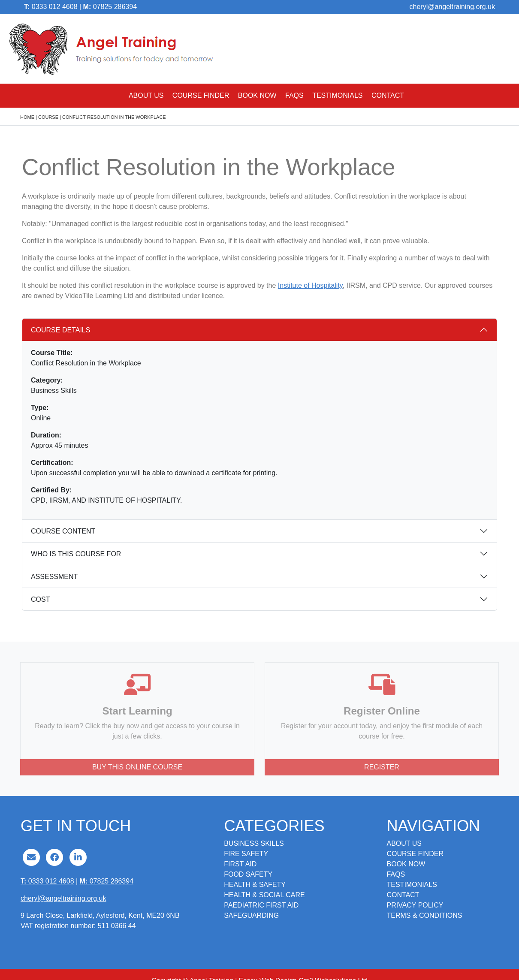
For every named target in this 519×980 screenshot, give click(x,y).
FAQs (294, 95)
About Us (146, 95)
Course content (63, 531)
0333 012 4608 (51, 7)
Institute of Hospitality (310, 285)
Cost (40, 599)
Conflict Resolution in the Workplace (114, 117)
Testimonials (337, 95)
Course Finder (201, 95)
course (48, 117)
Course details (60, 330)
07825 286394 (110, 7)
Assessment (54, 577)
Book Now (257, 95)
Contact (388, 95)
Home (27, 117)
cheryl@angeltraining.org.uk (452, 7)
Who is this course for (76, 554)
